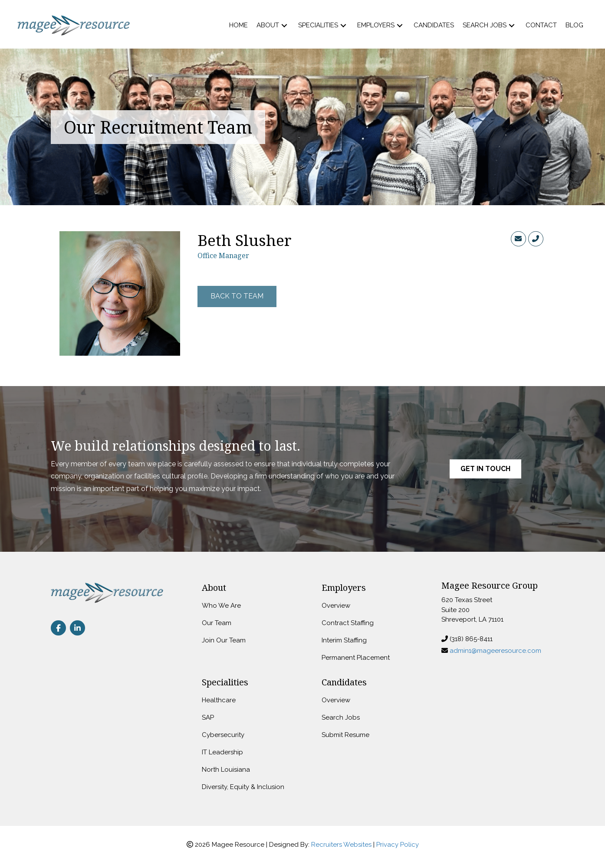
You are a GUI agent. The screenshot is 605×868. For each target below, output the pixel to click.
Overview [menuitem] (336, 606)
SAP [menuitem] (208, 717)
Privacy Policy (398, 845)
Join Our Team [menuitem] (224, 640)
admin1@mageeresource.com (495, 651)
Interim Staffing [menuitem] (344, 640)
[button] (284, 25)
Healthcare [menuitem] (219, 700)
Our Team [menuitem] (217, 623)
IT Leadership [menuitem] (222, 752)
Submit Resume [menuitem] (345, 735)
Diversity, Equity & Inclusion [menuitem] (243, 787)
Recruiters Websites (341, 845)
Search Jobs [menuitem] (341, 717)
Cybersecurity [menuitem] (223, 735)
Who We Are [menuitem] (221, 606)
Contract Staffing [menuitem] (348, 623)
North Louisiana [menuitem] (226, 770)
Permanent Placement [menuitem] (356, 658)
